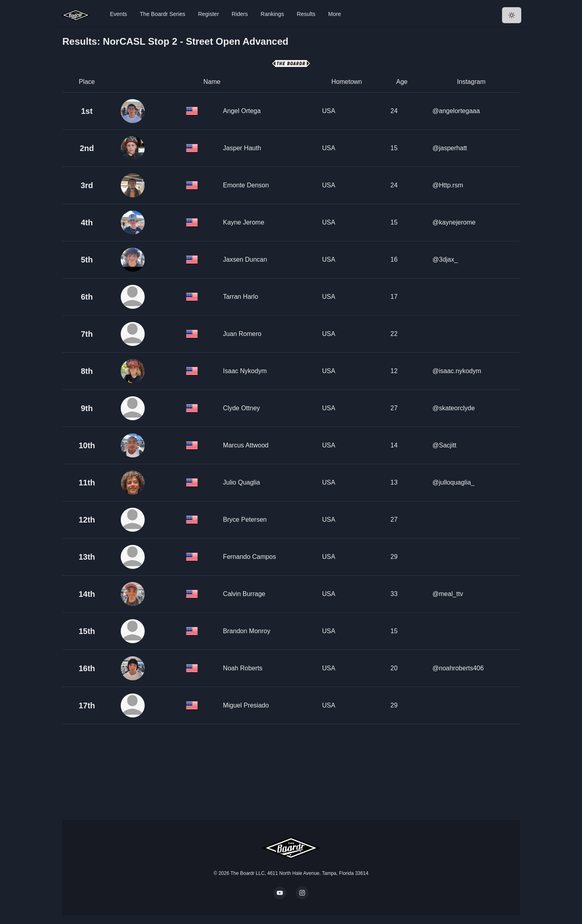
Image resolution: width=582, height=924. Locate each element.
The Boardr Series (163, 14)
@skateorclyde (454, 408)
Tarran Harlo (241, 297)
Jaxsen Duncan (245, 259)
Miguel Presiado (246, 705)
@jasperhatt (450, 148)
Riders (240, 14)
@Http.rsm (448, 185)
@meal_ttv (448, 594)
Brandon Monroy (247, 631)
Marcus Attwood (246, 445)
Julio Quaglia (242, 482)
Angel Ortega (242, 111)
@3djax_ (445, 259)
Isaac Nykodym (245, 371)
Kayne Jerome (244, 222)
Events (119, 14)
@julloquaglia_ (453, 482)
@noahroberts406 (458, 668)
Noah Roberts (243, 668)
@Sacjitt (444, 445)
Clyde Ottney (241, 408)
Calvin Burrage (244, 594)
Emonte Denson (246, 185)
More (335, 14)
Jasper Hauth (242, 148)
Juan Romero (242, 334)
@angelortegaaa (456, 111)
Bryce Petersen (245, 520)
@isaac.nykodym (457, 371)
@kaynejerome (454, 222)
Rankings (272, 14)
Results (306, 14)
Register (208, 14)
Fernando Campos (250, 557)
